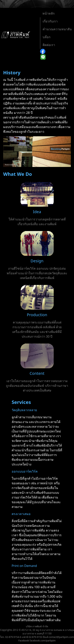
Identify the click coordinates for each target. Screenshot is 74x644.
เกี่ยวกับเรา (50, 21)
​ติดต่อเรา (49, 45)
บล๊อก (47, 37)
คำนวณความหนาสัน (57, 29)
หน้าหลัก (49, 13)
